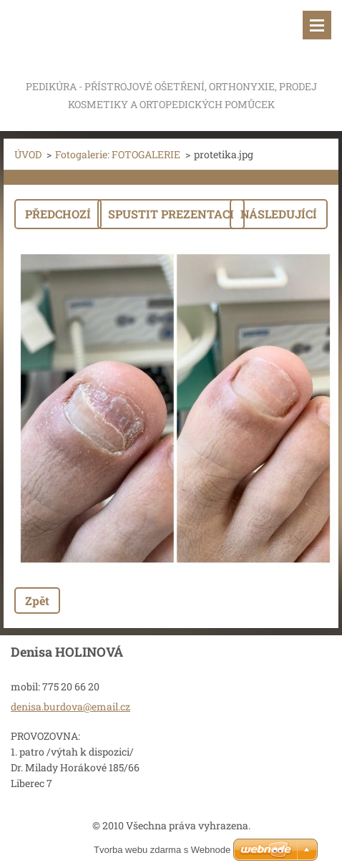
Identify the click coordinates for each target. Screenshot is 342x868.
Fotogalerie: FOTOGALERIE (118, 154)
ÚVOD (28, 154)
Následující (279, 214)
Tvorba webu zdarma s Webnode (162, 850)
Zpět (37, 601)
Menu (317, 25)
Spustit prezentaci (171, 214)
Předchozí (58, 214)
